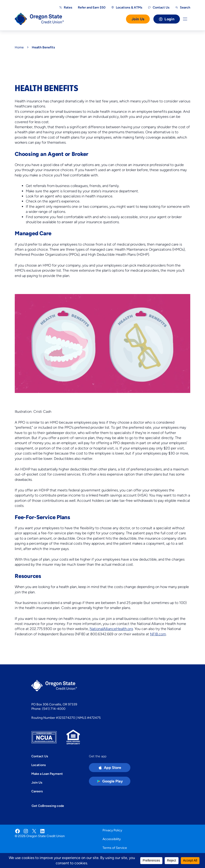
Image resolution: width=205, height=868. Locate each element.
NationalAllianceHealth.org (111, 629)
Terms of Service (115, 848)
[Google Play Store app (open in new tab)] (110, 781)
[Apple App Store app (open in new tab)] (110, 768)
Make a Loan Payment (47, 774)
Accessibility (112, 839)
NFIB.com (158, 634)
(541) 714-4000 (54, 709)
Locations (39, 765)
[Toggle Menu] (185, 19)
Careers (37, 791)
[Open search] (183, 7)
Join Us (138, 19)
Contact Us (40, 756)
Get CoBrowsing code (48, 806)
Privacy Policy (112, 830)
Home (19, 47)
